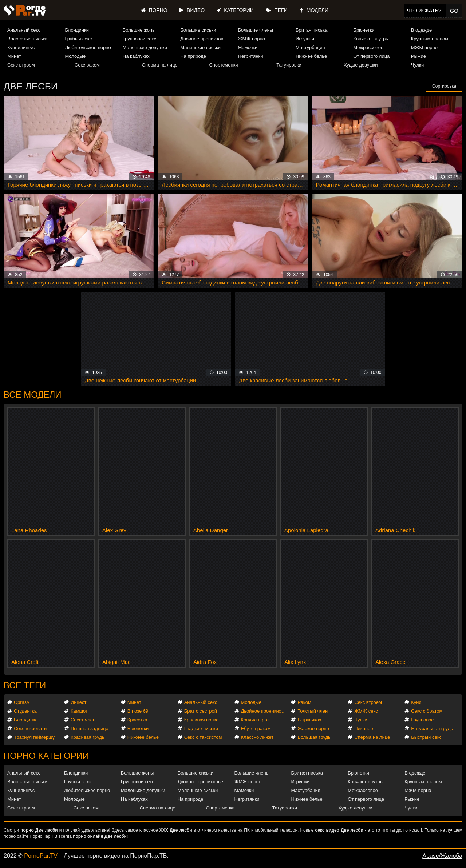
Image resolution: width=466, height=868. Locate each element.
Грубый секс (78, 39)
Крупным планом (430, 39)
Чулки (417, 65)
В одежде (421, 30)
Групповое (422, 720)
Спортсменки (223, 65)
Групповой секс (139, 39)
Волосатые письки (27, 39)
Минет (14, 56)
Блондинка (26, 720)
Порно (154, 10)
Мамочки (248, 47)
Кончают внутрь (371, 39)
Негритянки (251, 56)
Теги (277, 10)
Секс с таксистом (203, 737)
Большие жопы (139, 30)
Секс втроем (21, 65)
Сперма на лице (160, 65)
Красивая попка (202, 720)
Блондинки (77, 30)
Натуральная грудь (432, 728)
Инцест (79, 702)
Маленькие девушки (145, 47)
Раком (304, 702)
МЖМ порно (424, 47)
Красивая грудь (88, 737)
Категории (235, 10)
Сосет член (83, 720)
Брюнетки (364, 30)
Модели (314, 10)
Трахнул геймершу (34, 737)
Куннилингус (21, 47)
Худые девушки (361, 65)
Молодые (75, 56)
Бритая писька (312, 30)
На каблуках (136, 56)
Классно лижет (257, 737)
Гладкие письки (201, 728)
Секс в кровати (30, 728)
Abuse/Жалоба (442, 856)
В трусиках (309, 720)
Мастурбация (310, 47)
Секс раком (87, 65)
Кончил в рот (255, 720)
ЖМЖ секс (366, 711)
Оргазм (22, 702)
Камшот (79, 711)
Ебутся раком (256, 728)
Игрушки (305, 39)
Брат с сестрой (201, 711)
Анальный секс (24, 30)
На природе (193, 56)
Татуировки (289, 65)
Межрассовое (368, 47)
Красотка (137, 720)
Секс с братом (427, 711)
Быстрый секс (426, 737)
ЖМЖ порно (252, 39)
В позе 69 (138, 711)
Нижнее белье (311, 56)
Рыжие (418, 56)
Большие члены (256, 30)
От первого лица (371, 56)
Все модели (33, 395)
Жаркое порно (313, 728)
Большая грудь (314, 737)
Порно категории (46, 756)
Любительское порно (88, 47)
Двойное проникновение (206, 39)
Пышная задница (90, 728)
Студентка (25, 711)
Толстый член (313, 711)
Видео (192, 10)
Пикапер (364, 728)
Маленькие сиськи (200, 47)
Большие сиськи (198, 30)
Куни (416, 702)
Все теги (25, 685)
